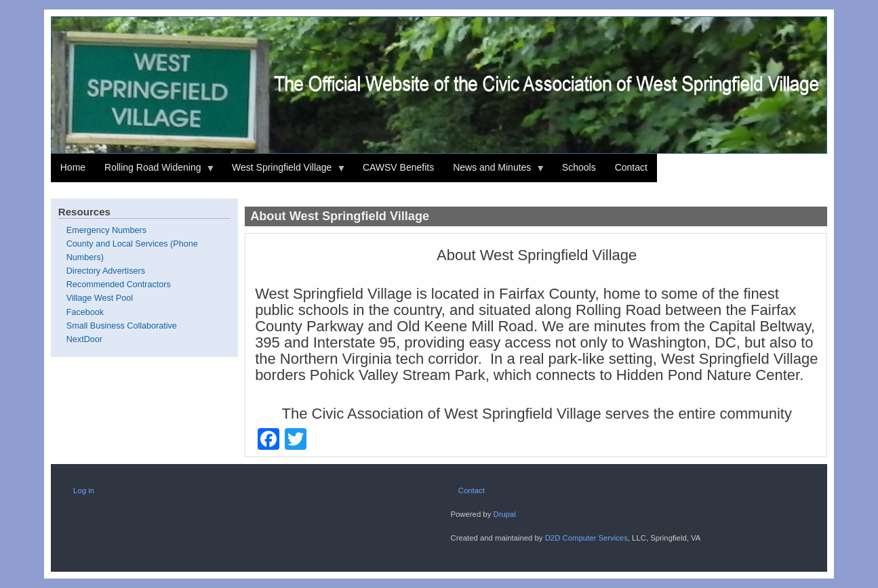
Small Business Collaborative (122, 326)
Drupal (504, 514)
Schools (579, 167)
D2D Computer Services (586, 538)
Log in (84, 490)
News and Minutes (494, 172)
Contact (631, 167)
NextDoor (84, 339)
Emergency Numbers (106, 230)
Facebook (85, 312)
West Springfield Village (284, 172)
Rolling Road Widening (155, 172)
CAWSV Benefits (398, 167)
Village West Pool (100, 298)
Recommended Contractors (119, 285)
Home (73, 167)
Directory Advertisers (106, 271)
